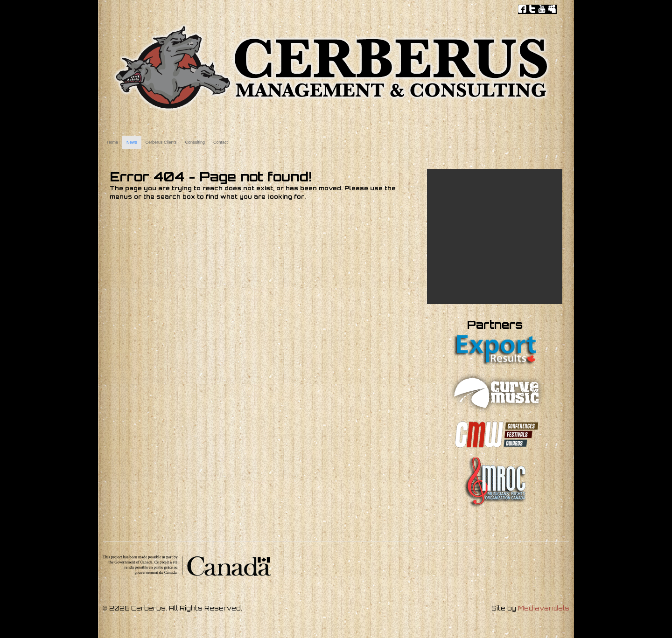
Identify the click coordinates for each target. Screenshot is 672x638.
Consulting (195, 142)
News (132, 142)
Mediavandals (544, 608)
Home (112, 142)
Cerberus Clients (161, 142)
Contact (220, 142)
